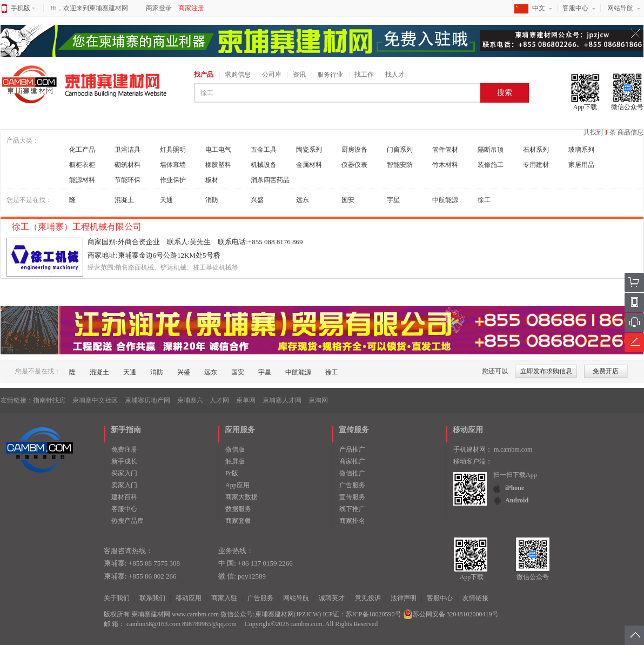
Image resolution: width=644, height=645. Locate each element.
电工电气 (218, 150)
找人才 (395, 75)
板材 (212, 180)
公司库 (272, 75)
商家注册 (191, 8)
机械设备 (264, 165)
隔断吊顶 (491, 150)
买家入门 (124, 473)
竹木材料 (445, 165)
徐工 (484, 200)
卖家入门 (124, 485)
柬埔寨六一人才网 (203, 400)
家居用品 (581, 165)
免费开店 (606, 371)
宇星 (393, 200)
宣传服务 (352, 497)
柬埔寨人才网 (282, 400)
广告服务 (352, 485)
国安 (348, 200)
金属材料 (309, 165)
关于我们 (117, 598)
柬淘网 (318, 400)
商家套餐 (238, 521)
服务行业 (330, 75)
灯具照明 (173, 150)
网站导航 (620, 8)
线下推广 (352, 509)
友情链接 (475, 598)
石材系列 (536, 150)
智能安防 (400, 165)
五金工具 (264, 150)
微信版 (235, 449)
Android (517, 500)
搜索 (505, 93)
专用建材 (536, 165)
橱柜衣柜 (82, 165)
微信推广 (352, 473)
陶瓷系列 (309, 150)
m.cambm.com (513, 449)
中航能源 (445, 200)
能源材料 (82, 180)
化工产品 (82, 150)
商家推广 (352, 461)
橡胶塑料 (218, 165)
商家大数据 (242, 497)
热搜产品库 (128, 521)
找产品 (204, 75)
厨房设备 (354, 150)
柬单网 (246, 400)
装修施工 (491, 165)
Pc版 (232, 473)
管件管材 (445, 150)
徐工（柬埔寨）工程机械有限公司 (78, 227)
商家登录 (159, 8)
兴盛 (257, 200)
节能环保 (128, 180)
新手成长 (124, 461)
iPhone (515, 488)
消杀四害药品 (270, 180)
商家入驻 (224, 598)
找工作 (364, 75)
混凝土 (124, 200)
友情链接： (17, 400)
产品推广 (352, 449)
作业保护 (173, 180)
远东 (303, 200)
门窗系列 (400, 150)
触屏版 (235, 461)
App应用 (237, 485)
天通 (166, 200)
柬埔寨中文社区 (95, 400)
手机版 (23, 8)
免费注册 (124, 449)
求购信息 (238, 75)
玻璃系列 (581, 150)
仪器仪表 (354, 165)
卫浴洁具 (128, 150)
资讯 (299, 75)
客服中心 (575, 8)
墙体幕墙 (173, 165)
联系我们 (152, 598)
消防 (212, 200)
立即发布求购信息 (546, 371)
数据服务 (238, 509)
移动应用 (189, 598)
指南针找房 (49, 400)
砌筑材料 (128, 165)
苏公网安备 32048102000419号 (451, 614)
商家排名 (352, 521)
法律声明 (404, 598)
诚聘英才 (332, 598)
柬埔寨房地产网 (147, 400)
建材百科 (124, 497)
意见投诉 (368, 598)
